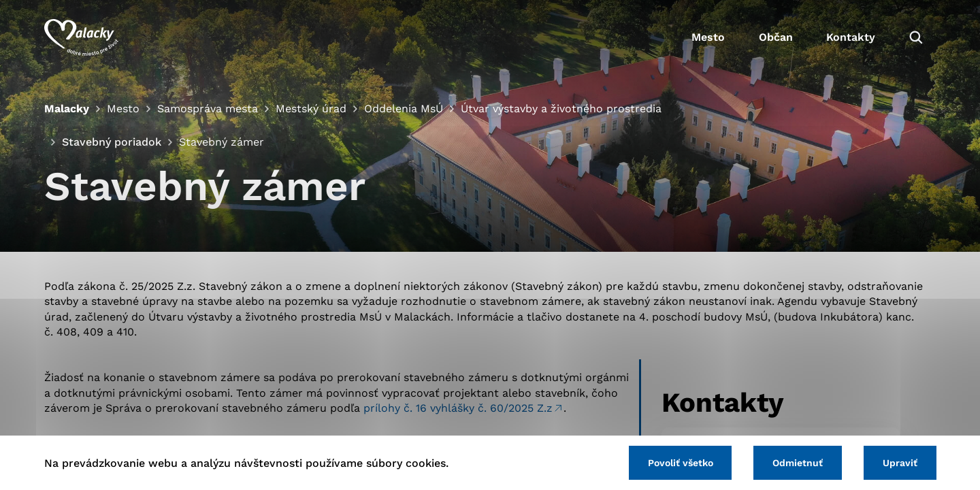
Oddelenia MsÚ (404, 109)
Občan (775, 38)
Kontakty (851, 38)
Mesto (707, 38)
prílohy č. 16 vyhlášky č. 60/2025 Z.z (458, 408)
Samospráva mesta (208, 109)
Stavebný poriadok (111, 142)
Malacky (67, 109)
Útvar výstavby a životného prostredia (561, 109)
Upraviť (900, 463)
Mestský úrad (311, 109)
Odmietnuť (798, 463)
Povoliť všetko (680, 463)
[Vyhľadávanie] (916, 37)
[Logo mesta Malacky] (81, 37)
